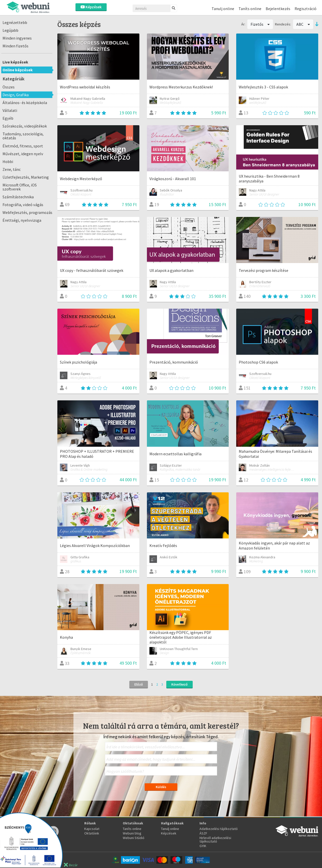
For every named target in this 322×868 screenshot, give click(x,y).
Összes (9, 87)
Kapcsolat (92, 829)
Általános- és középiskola (25, 103)
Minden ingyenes (17, 38)
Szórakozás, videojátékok (25, 126)
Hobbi (8, 162)
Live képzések (15, 62)
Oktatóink (92, 833)
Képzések (91, 7)
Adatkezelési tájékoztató (219, 829)
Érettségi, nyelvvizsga (22, 220)
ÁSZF (203, 833)
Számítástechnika (18, 197)
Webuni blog (132, 833)
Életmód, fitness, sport (23, 146)
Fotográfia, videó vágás (23, 205)
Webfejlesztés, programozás (27, 212)
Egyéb (8, 118)
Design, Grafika (16, 95)
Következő (179, 684)
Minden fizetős (15, 46)
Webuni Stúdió (134, 838)
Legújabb (10, 30)
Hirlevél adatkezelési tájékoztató (215, 840)
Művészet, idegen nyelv (23, 154)
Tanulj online (223, 9)
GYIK (203, 846)
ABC (303, 24)
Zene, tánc (12, 169)
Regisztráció (306, 9)
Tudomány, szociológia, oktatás (23, 136)
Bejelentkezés (278, 9)
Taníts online (250, 9)
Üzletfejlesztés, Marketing (26, 177)
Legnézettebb (15, 22)
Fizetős (260, 24)
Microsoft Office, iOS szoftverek (20, 187)
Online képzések (18, 70)
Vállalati (10, 110)
